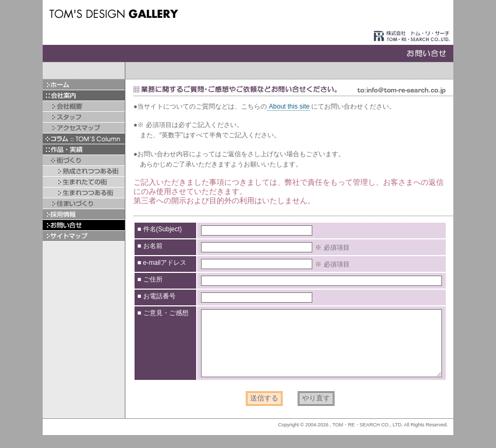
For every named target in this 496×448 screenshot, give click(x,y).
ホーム (84, 85)
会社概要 (84, 106)
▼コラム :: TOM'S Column (84, 139)
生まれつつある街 (84, 193)
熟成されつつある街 (84, 171)
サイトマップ (84, 236)
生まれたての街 (84, 182)
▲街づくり (84, 160)
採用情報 (84, 214)
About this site (288, 106)
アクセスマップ (84, 128)
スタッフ (84, 117)
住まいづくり (84, 203)
